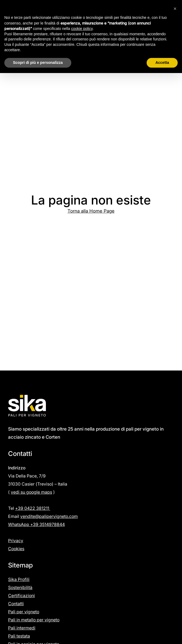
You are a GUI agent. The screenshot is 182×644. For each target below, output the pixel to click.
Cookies (16, 549)
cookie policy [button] (82, 29)
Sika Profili (19, 579)
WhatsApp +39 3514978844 (36, 524)
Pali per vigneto (24, 612)
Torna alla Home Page (91, 211)
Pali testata (19, 636)
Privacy (16, 541)
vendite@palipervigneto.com (49, 516)
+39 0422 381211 (33, 508)
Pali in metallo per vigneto (34, 620)
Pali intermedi (22, 628)
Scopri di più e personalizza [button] (38, 63)
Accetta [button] (162, 63)
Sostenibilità (20, 587)
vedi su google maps (31, 492)
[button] (175, 9)
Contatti (16, 604)
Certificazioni (21, 595)
